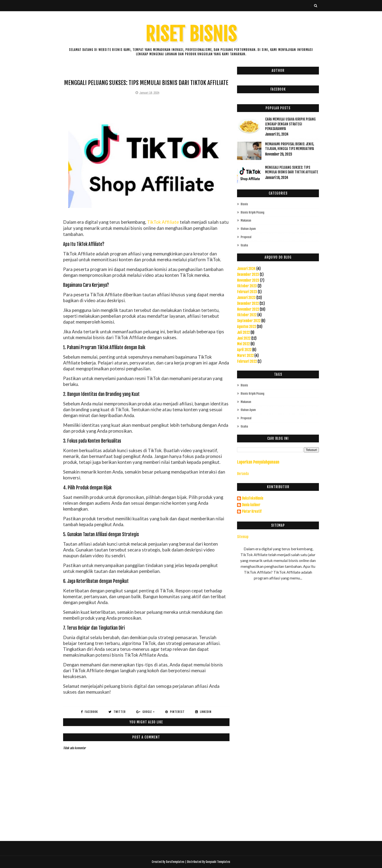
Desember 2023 (248, 275)
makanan (246, 220)
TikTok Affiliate (163, 222)
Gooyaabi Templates (218, 862)
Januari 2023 (246, 298)
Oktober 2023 (247, 286)
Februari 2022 (247, 361)
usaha (244, 245)
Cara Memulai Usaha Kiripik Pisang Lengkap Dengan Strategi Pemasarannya (290, 124)
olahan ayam (248, 229)
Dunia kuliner (251, 505)
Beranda (243, 474)
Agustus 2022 (247, 327)
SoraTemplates (175, 862)
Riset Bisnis (191, 34)
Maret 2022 (245, 356)
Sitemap (243, 537)
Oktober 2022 (247, 315)
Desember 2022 (248, 303)
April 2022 (244, 350)
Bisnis (244, 204)
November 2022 (248, 309)
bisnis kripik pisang (253, 212)
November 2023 (248, 280)
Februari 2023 (247, 292)
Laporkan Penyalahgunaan (258, 462)
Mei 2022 (243, 344)
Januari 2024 (246, 269)
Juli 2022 (243, 332)
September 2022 (249, 321)
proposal (246, 237)
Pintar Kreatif (252, 512)
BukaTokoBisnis (253, 498)
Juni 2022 (244, 338)
